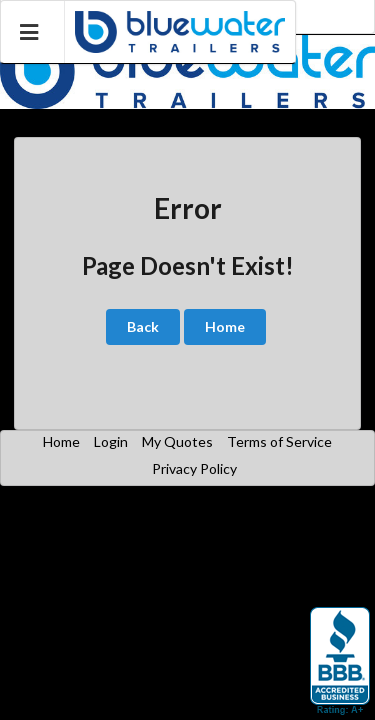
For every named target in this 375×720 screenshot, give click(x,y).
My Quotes (177, 441)
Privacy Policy (194, 468)
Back (143, 326)
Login (111, 441)
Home (225, 326)
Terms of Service (279, 441)
